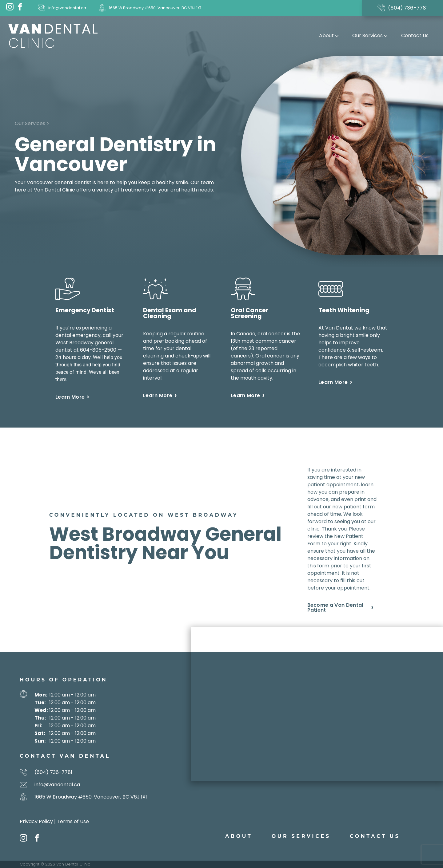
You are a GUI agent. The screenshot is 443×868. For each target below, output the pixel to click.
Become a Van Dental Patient (335, 608)
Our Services (371, 36)
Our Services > (32, 123)
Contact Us (415, 36)
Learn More (70, 397)
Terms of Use (73, 821)
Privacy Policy (36, 821)
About (329, 36)
